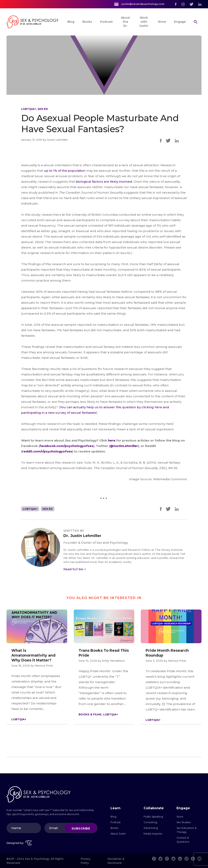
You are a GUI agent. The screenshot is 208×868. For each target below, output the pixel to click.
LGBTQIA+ (29, 109)
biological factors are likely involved (104, 182)
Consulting (150, 822)
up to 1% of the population (65, 171)
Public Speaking (153, 817)
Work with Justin (144, 22)
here (112, 440)
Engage (180, 22)
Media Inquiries (153, 834)
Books (87, 22)
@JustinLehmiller (124, 446)
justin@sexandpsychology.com (139, 4)
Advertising (151, 828)
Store (162, 22)
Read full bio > (75, 569)
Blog (71, 22)
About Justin (118, 834)
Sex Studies (184, 822)
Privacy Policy (86, 861)
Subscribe (81, 828)
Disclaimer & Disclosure (116, 861)
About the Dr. (125, 22)
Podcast (106, 22)
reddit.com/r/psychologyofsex (47, 451)
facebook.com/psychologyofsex (66, 446)
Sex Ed (43, 109)
